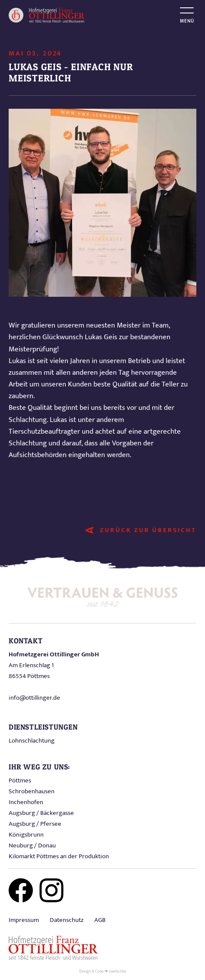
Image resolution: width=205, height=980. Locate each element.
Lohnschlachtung (32, 741)
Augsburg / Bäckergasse (41, 813)
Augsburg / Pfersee (35, 824)
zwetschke (118, 972)
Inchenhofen (26, 802)
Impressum (24, 920)
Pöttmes (20, 780)
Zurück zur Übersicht (148, 530)
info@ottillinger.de (34, 698)
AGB (100, 920)
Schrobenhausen (32, 791)
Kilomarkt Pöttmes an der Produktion (59, 856)
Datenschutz (67, 920)
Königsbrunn (26, 835)
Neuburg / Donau (32, 845)
